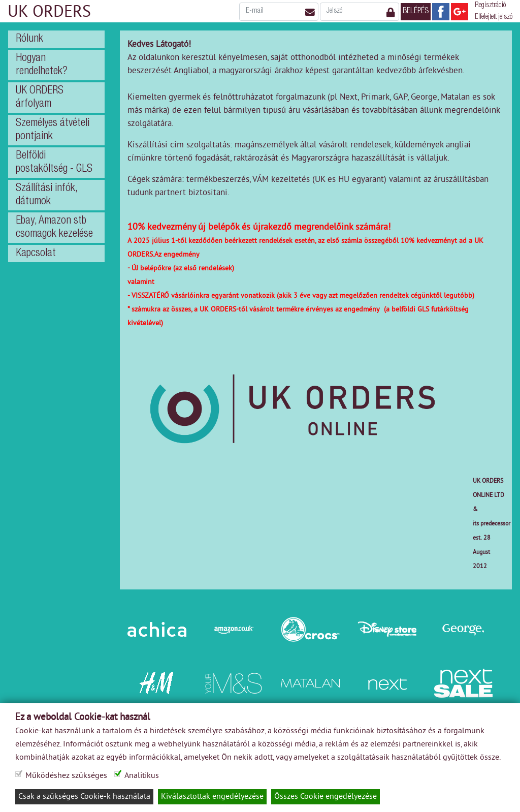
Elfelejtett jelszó (494, 17)
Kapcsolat (36, 254)
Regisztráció (490, 6)
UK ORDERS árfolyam (40, 98)
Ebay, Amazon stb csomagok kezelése (54, 228)
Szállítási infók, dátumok (47, 195)
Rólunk (29, 39)
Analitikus (146, 776)
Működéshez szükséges (68, 776)
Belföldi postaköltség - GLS (54, 163)
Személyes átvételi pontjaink (53, 130)
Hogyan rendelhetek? (42, 65)
